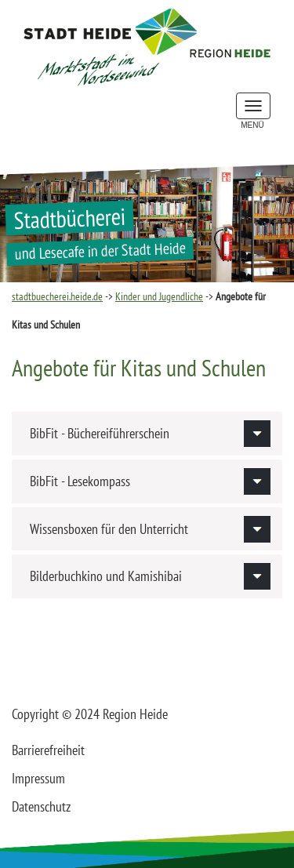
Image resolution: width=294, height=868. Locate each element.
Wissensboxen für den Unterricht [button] (109, 529)
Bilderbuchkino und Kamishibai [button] (106, 576)
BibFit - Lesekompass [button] (80, 481)
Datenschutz (41, 806)
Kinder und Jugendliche (159, 296)
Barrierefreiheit (48, 750)
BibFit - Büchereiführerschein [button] (100, 433)
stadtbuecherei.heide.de (57, 296)
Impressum (38, 778)
